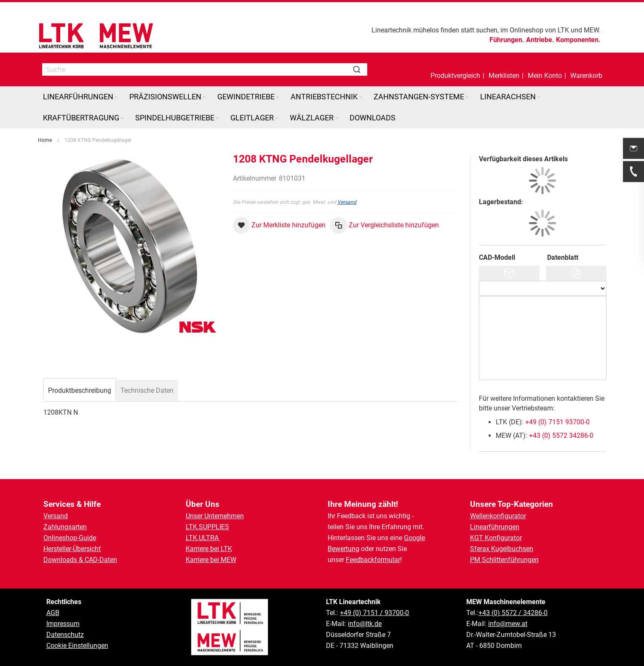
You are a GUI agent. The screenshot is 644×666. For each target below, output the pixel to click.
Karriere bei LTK (209, 549)
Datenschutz (65, 635)
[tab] (80, 389)
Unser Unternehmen (215, 516)
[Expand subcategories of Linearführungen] (116, 97)
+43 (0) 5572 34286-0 (561, 436)
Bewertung (343, 549)
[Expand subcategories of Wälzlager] (337, 119)
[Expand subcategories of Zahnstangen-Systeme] (467, 97)
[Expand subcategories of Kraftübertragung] (122, 119)
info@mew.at (508, 624)
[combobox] (205, 69)
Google (414, 538)
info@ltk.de (365, 624)
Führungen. (507, 40)
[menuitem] (81, 97)
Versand (347, 202)
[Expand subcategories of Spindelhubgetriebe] (217, 119)
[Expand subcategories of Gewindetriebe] (278, 97)
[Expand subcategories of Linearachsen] (539, 97)
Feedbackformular (373, 560)
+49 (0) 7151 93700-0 (557, 422)
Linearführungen (495, 527)
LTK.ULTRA (203, 538)
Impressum (63, 624)
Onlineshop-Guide (70, 538)
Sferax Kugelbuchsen (502, 549)
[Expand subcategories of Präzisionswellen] (204, 97)
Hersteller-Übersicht (72, 549)
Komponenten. (578, 40)
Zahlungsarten (65, 527)
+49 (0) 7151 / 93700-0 (374, 613)
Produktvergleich (455, 76)
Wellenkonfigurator (498, 516)
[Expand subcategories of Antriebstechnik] (361, 97)
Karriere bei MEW (211, 560)
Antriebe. (540, 40)
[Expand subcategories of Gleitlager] (277, 119)
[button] (545, 69)
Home (45, 140)
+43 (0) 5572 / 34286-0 (513, 613)
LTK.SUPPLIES (207, 527)
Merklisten (504, 76)
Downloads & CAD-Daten (80, 560)
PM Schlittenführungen (504, 560)
